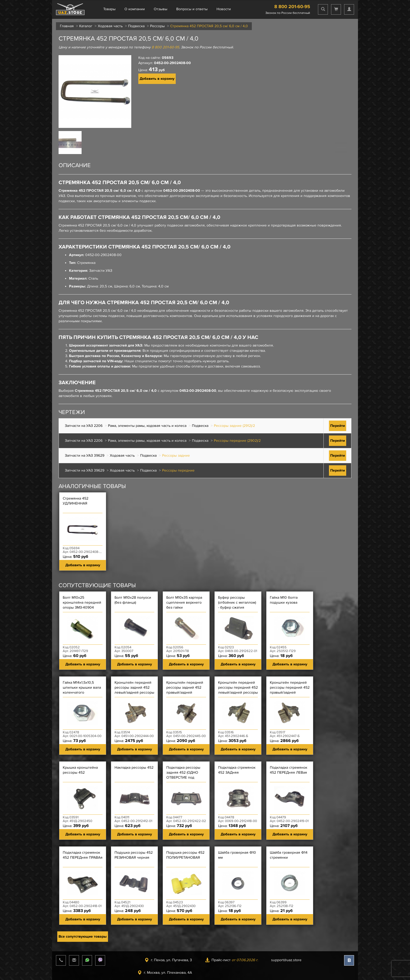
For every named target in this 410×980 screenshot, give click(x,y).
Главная (67, 26)
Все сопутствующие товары (83, 936)
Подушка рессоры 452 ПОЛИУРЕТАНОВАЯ (185, 855)
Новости (224, 9)
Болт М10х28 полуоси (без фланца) (133, 600)
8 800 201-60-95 (292, 7)
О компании (135, 9)
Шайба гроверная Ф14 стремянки (289, 855)
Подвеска (136, 26)
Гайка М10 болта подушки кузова (284, 600)
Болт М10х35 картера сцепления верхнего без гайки (184, 602)
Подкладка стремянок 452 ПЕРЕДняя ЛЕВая (289, 770)
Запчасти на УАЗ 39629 (85, 455)
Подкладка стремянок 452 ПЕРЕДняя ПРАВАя (83, 855)
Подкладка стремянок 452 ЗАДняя (237, 770)
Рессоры (157, 26)
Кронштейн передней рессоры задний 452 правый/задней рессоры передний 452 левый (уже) (186, 692)
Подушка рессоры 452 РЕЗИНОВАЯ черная (134, 855)
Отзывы (161, 9)
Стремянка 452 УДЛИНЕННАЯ (76, 501)
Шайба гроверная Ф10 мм (237, 855)
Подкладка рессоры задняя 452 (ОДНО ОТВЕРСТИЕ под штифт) (183, 775)
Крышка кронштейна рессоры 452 (80, 770)
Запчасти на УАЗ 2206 (84, 426)
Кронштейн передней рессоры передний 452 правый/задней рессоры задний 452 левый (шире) (290, 692)
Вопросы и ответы (192, 9)
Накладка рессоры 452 (134, 767)
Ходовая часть (110, 26)
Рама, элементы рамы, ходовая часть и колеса (147, 426)
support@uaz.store (286, 960)
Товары (109, 9)
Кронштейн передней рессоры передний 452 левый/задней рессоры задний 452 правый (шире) (238, 692)
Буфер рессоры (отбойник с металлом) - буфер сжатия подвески (237, 605)
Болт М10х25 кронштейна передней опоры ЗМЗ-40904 (82, 602)
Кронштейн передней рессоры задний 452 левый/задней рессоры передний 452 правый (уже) (134, 692)
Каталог (86, 26)
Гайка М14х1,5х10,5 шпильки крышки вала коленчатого (82, 687)
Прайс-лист (232, 960)
